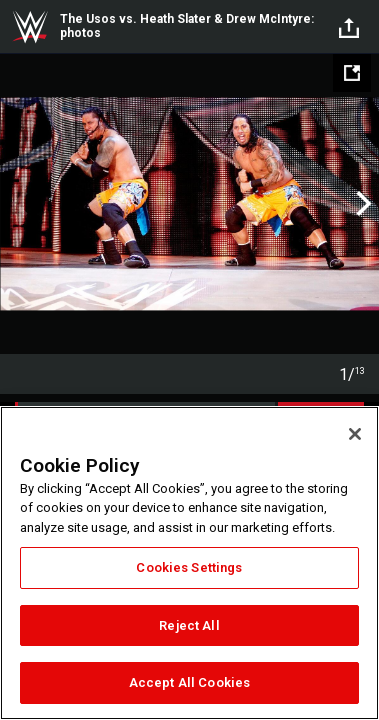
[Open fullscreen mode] (352, 73)
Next (361, 204)
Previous (17, 204)
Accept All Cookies (189, 682)
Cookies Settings (189, 567)
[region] (189, 563)
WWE (30, 27)
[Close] (355, 434)
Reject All (189, 625)
